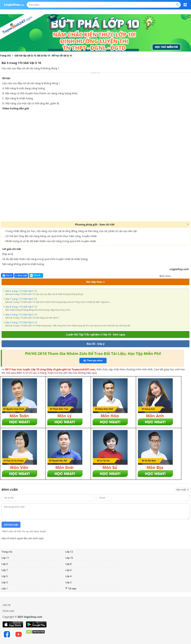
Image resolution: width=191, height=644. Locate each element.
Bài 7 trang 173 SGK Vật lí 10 (21, 299)
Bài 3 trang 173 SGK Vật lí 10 (21, 322)
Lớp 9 (5, 564)
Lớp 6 (69, 570)
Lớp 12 (69, 552)
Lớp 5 (5, 576)
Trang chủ (7, 552)
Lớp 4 (69, 576)
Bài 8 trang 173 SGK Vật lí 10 (21, 307)
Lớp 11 (5, 558)
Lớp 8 (69, 564)
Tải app (71, 588)
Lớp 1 (5, 588)
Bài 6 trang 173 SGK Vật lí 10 (21, 291)
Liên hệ (6, 605)
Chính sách (8, 611)
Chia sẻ (7, 275)
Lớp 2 (69, 582)
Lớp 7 (5, 570)
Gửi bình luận (11, 525)
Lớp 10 (69, 558)
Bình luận (21, 275)
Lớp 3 (5, 582)
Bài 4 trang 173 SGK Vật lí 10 (21, 315)
